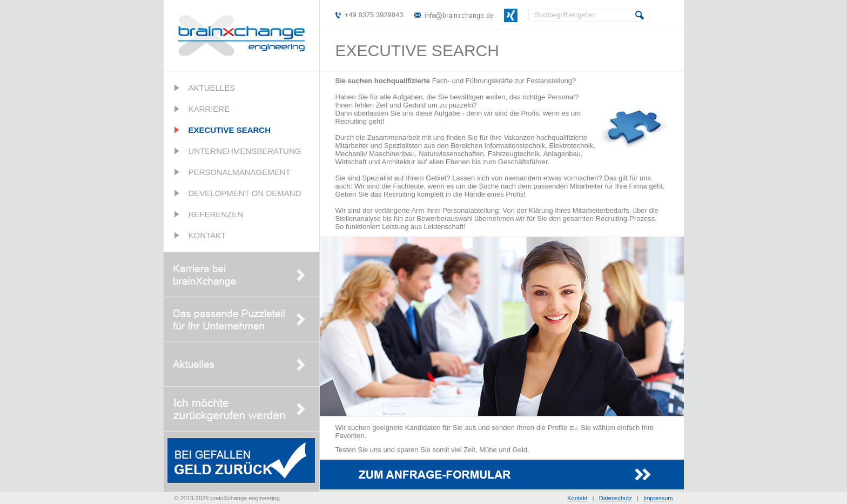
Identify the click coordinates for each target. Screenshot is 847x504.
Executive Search (230, 130)
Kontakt (207, 235)
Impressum (658, 498)
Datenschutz (616, 498)
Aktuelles (212, 88)
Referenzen (216, 214)
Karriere (209, 109)
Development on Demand (245, 193)
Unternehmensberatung (245, 151)
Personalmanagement (240, 172)
